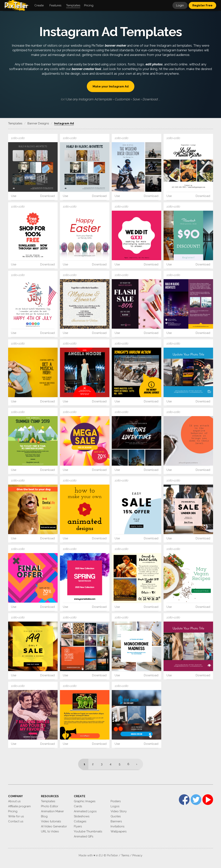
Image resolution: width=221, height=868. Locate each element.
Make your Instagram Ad (111, 86)
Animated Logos (85, 811)
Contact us (16, 821)
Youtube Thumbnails (88, 831)
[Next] (138, 764)
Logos (115, 806)
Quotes (116, 816)
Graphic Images (85, 801)
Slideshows (82, 816)
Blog (44, 816)
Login (180, 5)
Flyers (78, 826)
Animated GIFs (84, 836)
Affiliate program (19, 806)
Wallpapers (119, 831)
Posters (116, 801)
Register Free (202, 5)
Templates (48, 801)
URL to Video (50, 831)
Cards (78, 806)
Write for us (16, 816)
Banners (116, 821)
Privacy (137, 855)
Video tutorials (51, 821)
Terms (125, 855)
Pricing (13, 811)
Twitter (196, 800)
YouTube (208, 800)
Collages (80, 821)
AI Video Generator (54, 826)
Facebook (184, 800)
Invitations (117, 826)
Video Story (119, 811)
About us (14, 801)
